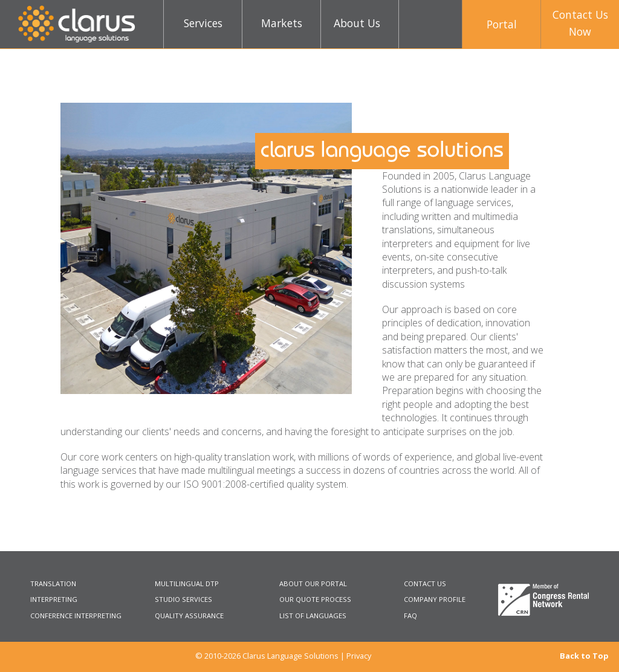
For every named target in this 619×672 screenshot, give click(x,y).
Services (203, 23)
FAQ (410, 615)
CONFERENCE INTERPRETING (76, 615)
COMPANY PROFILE (435, 599)
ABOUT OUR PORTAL (313, 583)
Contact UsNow (580, 23)
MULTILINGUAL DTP (187, 583)
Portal (502, 24)
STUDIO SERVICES (183, 599)
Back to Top (584, 656)
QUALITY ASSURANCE (189, 615)
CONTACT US (425, 583)
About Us (357, 23)
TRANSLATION (53, 583)
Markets (282, 23)
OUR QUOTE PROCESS (315, 599)
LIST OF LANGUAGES (313, 615)
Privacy (359, 656)
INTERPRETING (54, 599)
